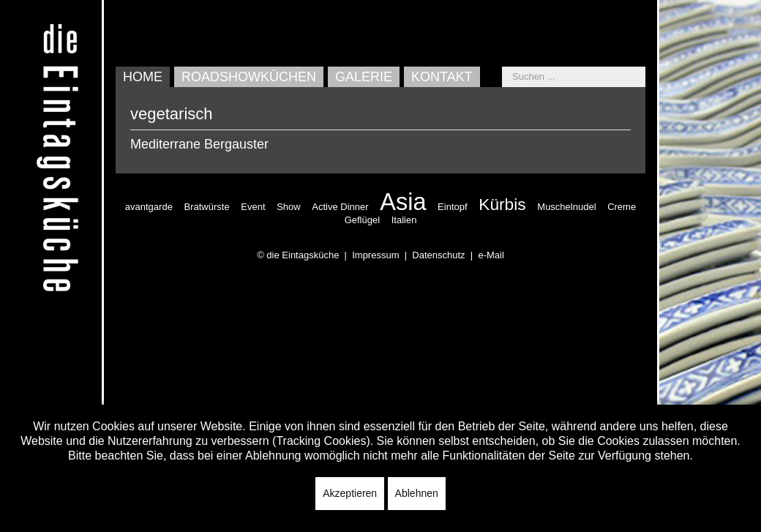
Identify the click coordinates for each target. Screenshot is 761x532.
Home (143, 77)
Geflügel (362, 220)
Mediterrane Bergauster (199, 144)
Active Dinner (340, 207)
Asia (403, 202)
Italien (404, 220)
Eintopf (452, 207)
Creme (622, 207)
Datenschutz (438, 255)
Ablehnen (417, 493)
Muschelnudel (566, 207)
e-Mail (491, 255)
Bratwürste (207, 207)
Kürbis (502, 204)
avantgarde (149, 207)
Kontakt (442, 77)
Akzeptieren (350, 493)
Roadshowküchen (249, 77)
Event (253, 207)
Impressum (375, 255)
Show (289, 207)
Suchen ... (502, 67)
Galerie (364, 77)
